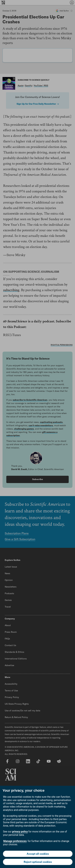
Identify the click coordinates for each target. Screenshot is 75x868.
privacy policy (20, 832)
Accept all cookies (38, 854)
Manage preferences (15, 841)
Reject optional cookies (38, 862)
